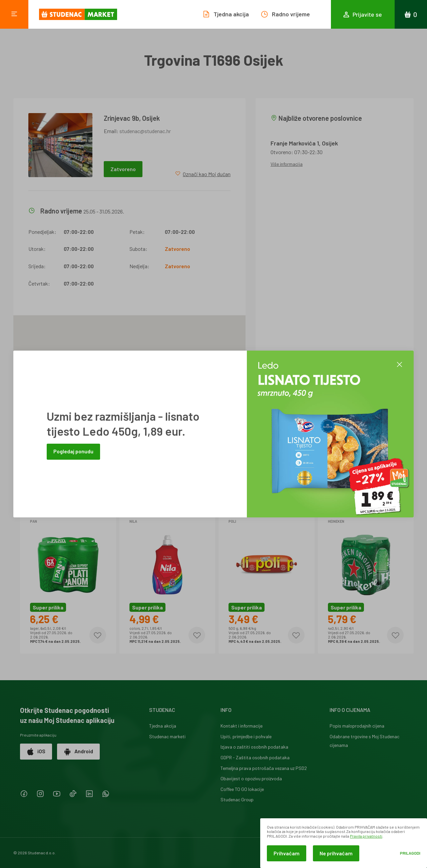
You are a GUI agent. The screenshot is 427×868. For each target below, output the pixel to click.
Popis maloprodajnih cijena (357, 726)
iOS (36, 752)
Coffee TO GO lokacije (242, 789)
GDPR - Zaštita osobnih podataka (255, 757)
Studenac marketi (167, 736)
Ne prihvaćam (336, 853)
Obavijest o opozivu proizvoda (251, 778)
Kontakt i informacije (242, 726)
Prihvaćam (287, 853)
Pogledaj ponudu (73, 451)
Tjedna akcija (163, 726)
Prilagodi (410, 853)
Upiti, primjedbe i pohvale (246, 736)
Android (78, 752)
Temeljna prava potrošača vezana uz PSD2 (264, 768)
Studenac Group (237, 799)
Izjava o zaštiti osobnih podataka (254, 747)
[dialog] (344, 843)
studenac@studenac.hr (145, 131)
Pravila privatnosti (366, 836)
